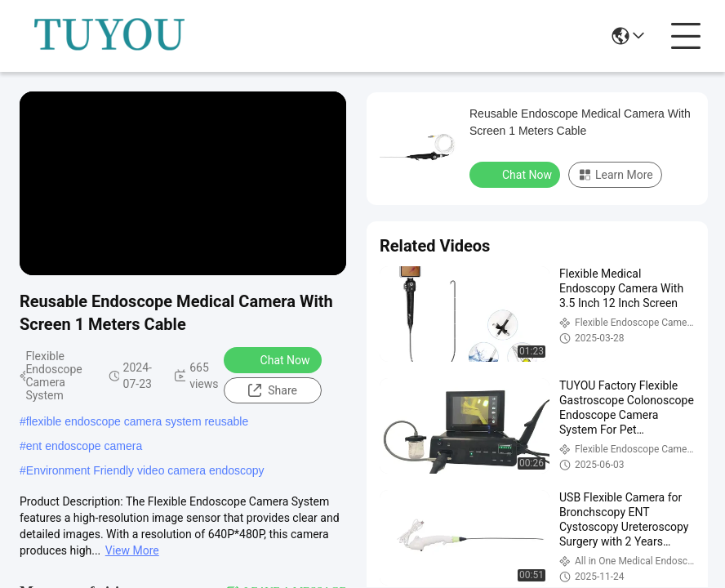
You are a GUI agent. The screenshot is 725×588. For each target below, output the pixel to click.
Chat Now (275, 359)
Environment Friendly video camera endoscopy (145, 470)
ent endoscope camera (84, 446)
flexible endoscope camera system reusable (137, 421)
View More (132, 550)
